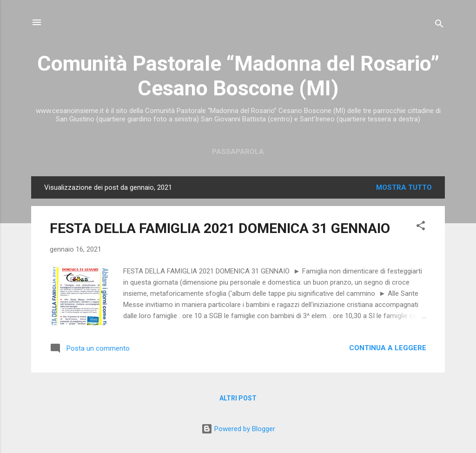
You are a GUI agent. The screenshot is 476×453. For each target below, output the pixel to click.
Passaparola (238, 152)
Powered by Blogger (238, 429)
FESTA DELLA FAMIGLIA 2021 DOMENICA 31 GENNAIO (220, 228)
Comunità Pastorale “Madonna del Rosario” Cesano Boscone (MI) (238, 76)
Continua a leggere (388, 348)
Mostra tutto (404, 187)
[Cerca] (439, 25)
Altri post (238, 398)
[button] (421, 227)
